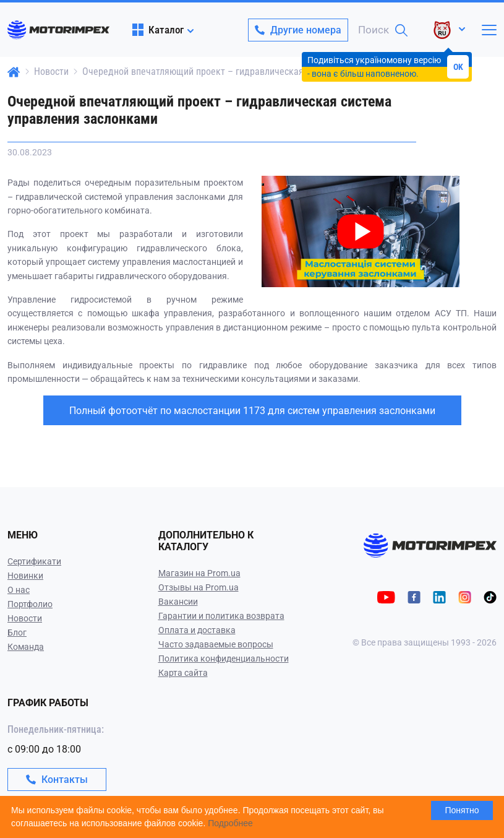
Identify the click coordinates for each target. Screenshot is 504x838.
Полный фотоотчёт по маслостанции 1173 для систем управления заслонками (252, 411)
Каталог (158, 30)
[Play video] (263, 184)
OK (458, 67)
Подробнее (230, 823)
